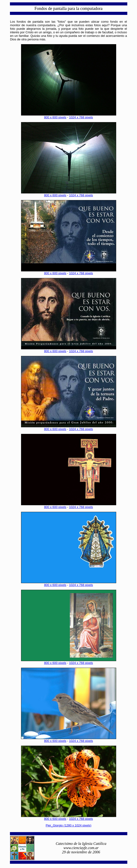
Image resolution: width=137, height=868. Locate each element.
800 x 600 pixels (55, 117)
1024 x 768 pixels (81, 117)
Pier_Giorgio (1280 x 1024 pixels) (68, 825)
